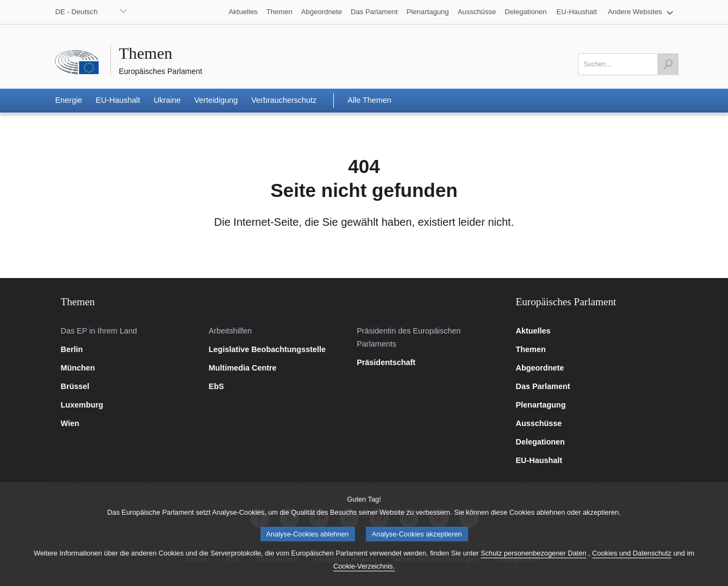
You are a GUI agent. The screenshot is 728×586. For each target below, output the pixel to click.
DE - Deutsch (77, 12)
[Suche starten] (668, 64)
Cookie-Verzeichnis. (364, 573)
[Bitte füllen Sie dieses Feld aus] (628, 64)
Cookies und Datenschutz (632, 560)
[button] (640, 12)
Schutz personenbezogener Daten (533, 560)
